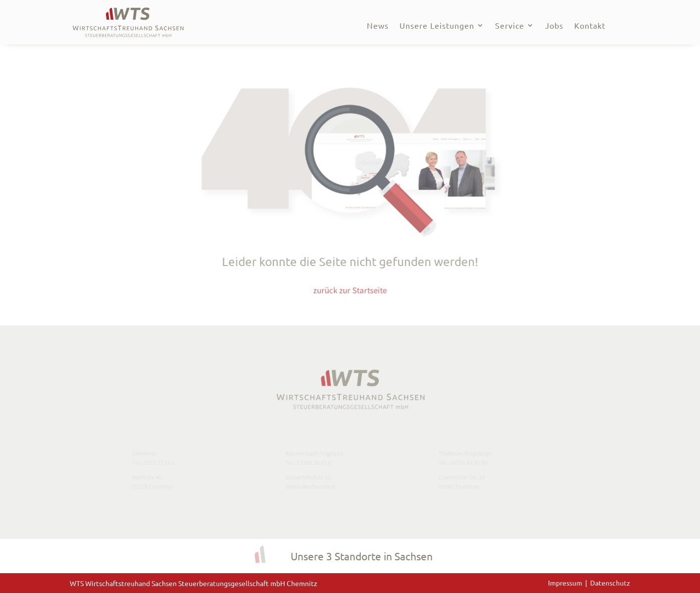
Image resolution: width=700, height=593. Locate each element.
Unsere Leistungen (437, 26)
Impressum (567, 583)
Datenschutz (610, 583)
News (378, 26)
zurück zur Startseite (350, 284)
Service (510, 26)
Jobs (554, 26)
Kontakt (590, 26)
